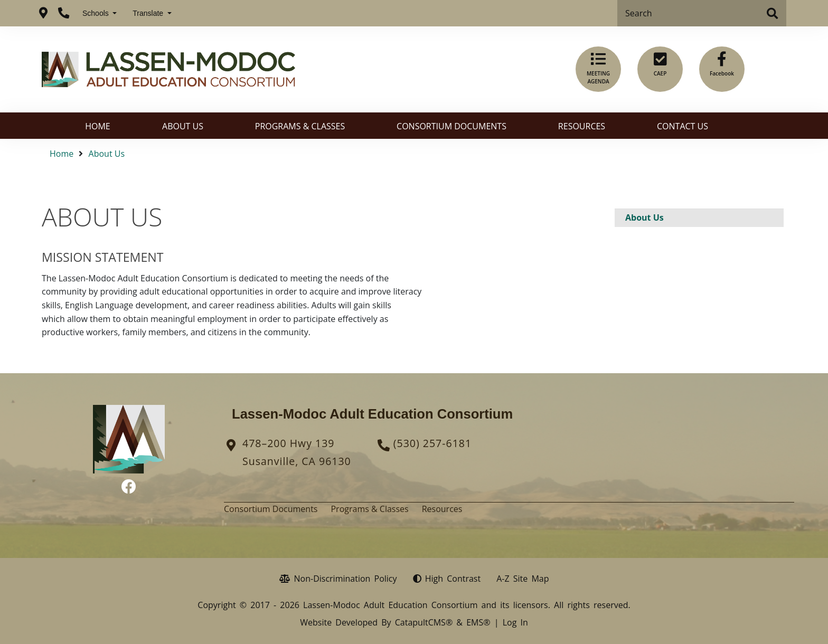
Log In (515, 622)
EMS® (478, 622)
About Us (183, 126)
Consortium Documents (451, 126)
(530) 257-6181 (432, 443)
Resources (582, 126)
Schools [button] (97, 13)
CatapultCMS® (424, 622)
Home (98, 126)
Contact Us (683, 126)
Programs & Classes (300, 126)
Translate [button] (149, 13)
